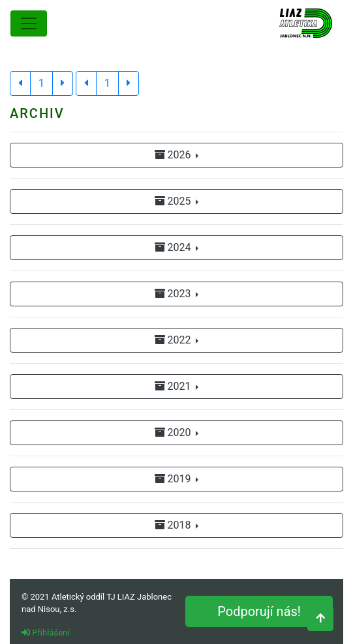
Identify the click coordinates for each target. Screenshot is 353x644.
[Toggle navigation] (29, 23)
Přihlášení (45, 633)
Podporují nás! (259, 611)
